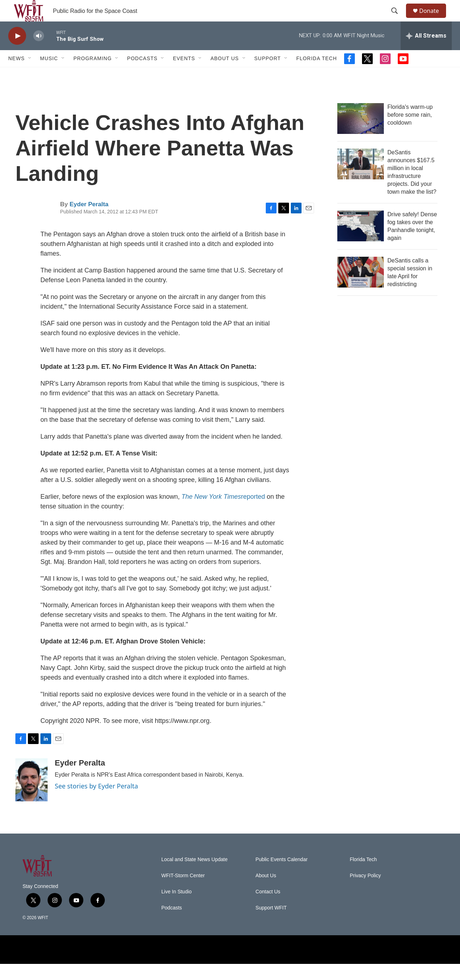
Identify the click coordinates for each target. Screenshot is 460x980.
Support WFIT (271, 924)
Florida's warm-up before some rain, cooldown (410, 131)
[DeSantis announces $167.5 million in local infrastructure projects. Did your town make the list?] (361, 180)
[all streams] (426, 52)
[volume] (39, 52)
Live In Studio (177, 908)
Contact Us (268, 908)
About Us (224, 74)
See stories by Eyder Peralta (96, 802)
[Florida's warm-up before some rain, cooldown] (361, 135)
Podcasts (142, 74)
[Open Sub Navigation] (30, 74)
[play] (17, 52)
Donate (434, 19)
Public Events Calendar (282, 876)
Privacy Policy (365, 892)
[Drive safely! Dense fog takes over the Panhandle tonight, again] (361, 242)
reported (223, 513)
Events (184, 74)
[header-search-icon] (398, 19)
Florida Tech (317, 74)
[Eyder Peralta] (31, 796)
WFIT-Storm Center (183, 892)
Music (49, 74)
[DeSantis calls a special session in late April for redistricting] (361, 288)
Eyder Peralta (89, 220)
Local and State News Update (194, 876)
